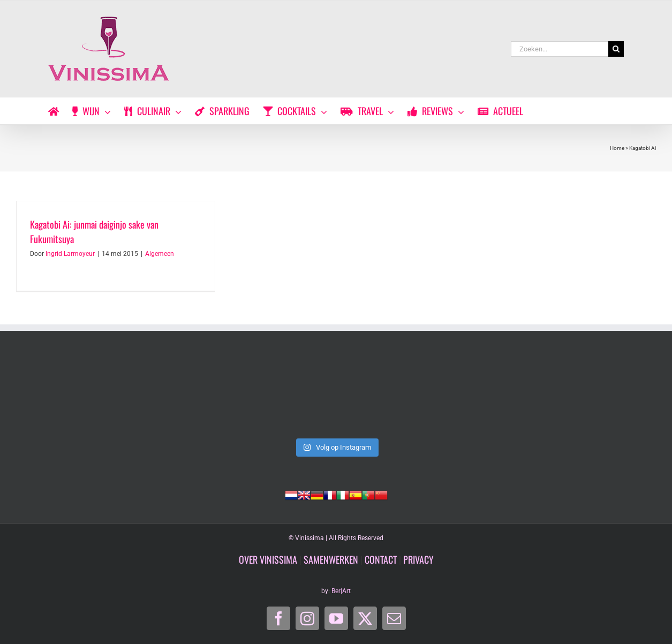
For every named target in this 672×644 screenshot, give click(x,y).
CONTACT (381, 559)
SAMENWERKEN (331, 559)
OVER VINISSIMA (268, 559)
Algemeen (160, 254)
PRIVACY (418, 559)
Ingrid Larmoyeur (70, 254)
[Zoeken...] (560, 49)
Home (617, 148)
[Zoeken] (616, 49)
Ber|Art (341, 591)
